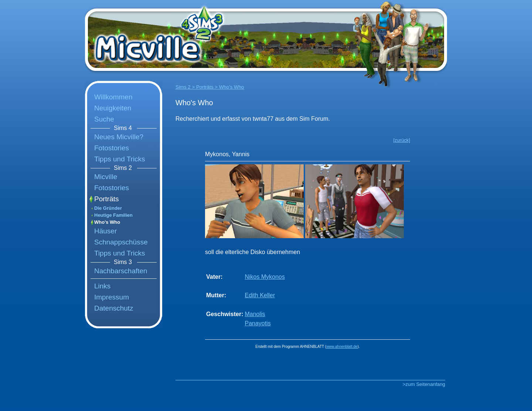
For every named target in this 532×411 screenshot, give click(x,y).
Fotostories (112, 148)
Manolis (255, 314)
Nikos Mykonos (265, 277)
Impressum (112, 297)
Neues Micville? (119, 137)
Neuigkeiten (113, 108)
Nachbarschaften (121, 271)
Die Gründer (108, 208)
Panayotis (258, 323)
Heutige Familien (113, 215)
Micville (106, 177)
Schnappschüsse (121, 242)
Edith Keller (260, 295)
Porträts (107, 199)
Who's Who (107, 222)
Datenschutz (114, 308)
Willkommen (113, 97)
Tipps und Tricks (120, 159)
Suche (104, 119)
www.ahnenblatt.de (342, 347)
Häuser (105, 231)
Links (102, 286)
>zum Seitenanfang (424, 384)
